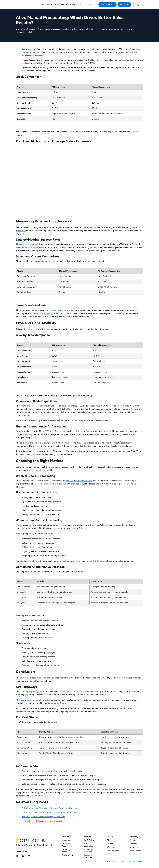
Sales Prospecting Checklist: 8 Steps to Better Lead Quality (49, 808)
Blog (109, 840)
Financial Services (88, 851)
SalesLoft (35, 406)
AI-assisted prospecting (27, 244)
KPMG (61, 443)
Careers (133, 844)
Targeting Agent (66, 851)
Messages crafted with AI (59, 310)
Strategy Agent (66, 845)
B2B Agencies (89, 845)
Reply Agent (67, 855)
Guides (110, 844)
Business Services (88, 856)
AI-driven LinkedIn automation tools (32, 700)
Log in (138, 4)
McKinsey (49, 314)
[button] (46, 4)
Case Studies (113, 851)
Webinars (111, 847)
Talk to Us (124, 4)
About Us (134, 847)
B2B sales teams (60, 431)
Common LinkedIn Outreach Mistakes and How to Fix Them (49, 812)
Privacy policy (112, 861)
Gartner (19, 431)
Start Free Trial (107, 4)
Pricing (88, 4)
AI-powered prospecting (27, 691)
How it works (68, 840)
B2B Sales (89, 840)
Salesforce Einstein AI (44, 484)
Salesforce (21, 231)
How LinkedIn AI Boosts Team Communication (43, 821)
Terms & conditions (136, 861)
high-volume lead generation (79, 481)
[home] (28, 4)
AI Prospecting (29, 49)
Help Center (135, 851)
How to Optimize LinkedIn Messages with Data (43, 817)
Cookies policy (123, 861)
